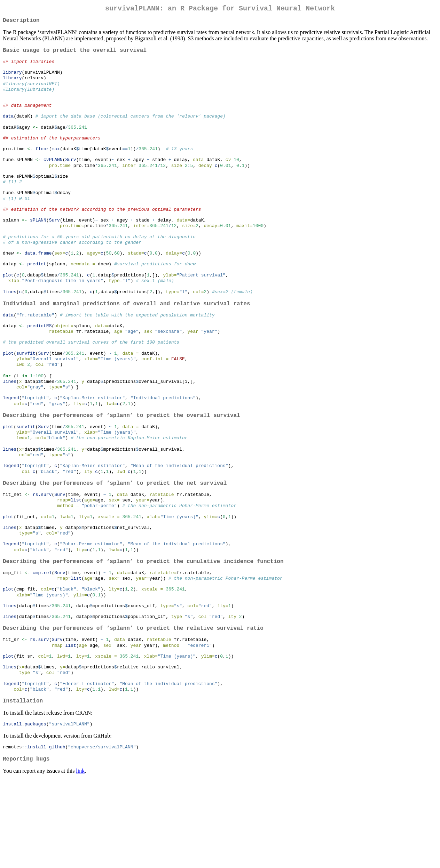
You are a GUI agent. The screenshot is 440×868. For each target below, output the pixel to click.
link (80, 859)
